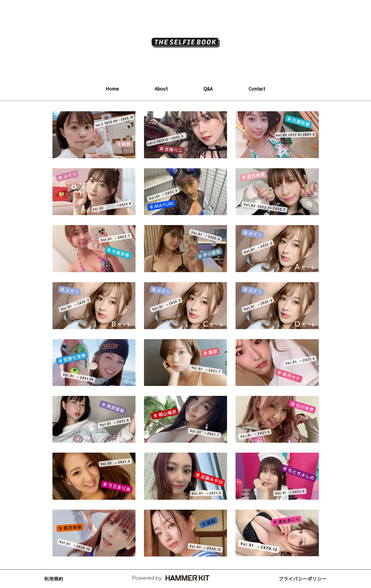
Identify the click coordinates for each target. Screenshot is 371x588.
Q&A (208, 89)
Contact (257, 89)
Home (112, 89)
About (161, 89)
